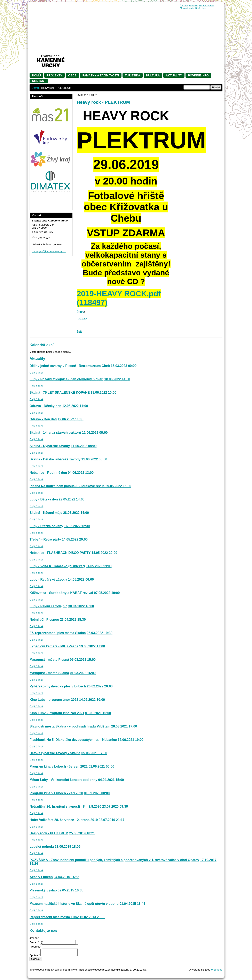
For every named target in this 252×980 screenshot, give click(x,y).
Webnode (217, 970)
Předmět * (36, 947)
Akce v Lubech (41, 877)
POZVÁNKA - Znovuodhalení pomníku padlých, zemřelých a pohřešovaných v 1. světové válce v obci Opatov (114, 860)
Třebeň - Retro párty (46, 539)
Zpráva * (35, 955)
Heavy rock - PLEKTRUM (49, 833)
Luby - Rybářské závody (48, 579)
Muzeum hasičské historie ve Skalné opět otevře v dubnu (74, 904)
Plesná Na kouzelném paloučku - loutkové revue (68, 486)
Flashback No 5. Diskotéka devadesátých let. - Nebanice (73, 740)
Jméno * (34, 938)
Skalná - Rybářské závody (50, 446)
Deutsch (193, 6)
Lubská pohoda (42, 847)
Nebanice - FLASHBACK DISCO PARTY (60, 553)
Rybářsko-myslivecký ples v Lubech (58, 686)
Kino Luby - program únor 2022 (54, 700)
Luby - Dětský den (44, 499)
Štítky (80, 312)
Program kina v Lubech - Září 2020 (56, 793)
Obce (72, 75)
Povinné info (198, 75)
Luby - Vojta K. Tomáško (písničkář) (57, 566)
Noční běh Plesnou (44, 620)
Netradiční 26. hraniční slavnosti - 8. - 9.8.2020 (65, 806)
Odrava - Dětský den (45, 406)
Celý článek (36, 373)
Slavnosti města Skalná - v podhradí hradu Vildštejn (70, 726)
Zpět (79, 331)
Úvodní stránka (207, 6)
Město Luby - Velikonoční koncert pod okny (63, 780)
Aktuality (174, 75)
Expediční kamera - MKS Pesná (54, 646)
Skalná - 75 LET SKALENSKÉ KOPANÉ (60, 393)
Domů (36, 75)
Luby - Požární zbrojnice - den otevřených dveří (66, 379)
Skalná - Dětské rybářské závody (55, 459)
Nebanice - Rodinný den (49, 473)
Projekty (54, 75)
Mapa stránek (187, 8)
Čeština (184, 6)
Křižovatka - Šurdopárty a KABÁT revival (61, 593)
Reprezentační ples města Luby (55, 917)
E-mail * (34, 942)
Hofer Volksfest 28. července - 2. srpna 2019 (64, 820)
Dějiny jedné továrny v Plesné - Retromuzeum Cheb (70, 366)
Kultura (153, 75)
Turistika (133, 75)
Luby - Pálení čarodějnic (48, 606)
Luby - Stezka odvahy (46, 526)
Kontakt (39, 81)
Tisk (204, 8)
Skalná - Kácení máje (46, 513)
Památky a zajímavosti (101, 75)
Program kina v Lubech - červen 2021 (59, 766)
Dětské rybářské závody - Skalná (55, 753)
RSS (198, 8)
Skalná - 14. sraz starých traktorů (55, 433)
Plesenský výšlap (44, 890)
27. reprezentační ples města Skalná (58, 633)
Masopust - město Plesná (49, 660)
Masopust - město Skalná (49, 673)
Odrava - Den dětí (43, 419)
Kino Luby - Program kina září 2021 (57, 713)
